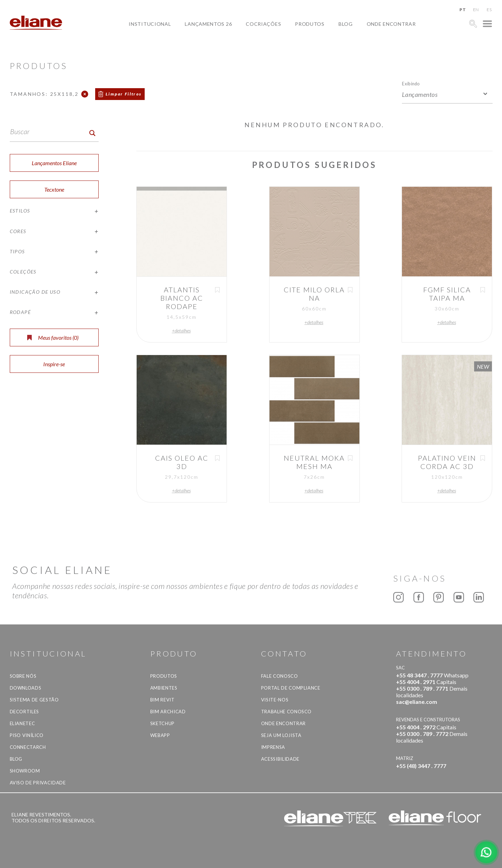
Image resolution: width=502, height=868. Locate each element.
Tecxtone (54, 189)
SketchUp (162, 723)
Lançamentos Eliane (54, 163)
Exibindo (411, 83)
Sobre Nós (23, 676)
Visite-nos (275, 700)
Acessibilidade (280, 759)
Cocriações (263, 24)
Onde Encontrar (391, 24)
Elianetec (22, 723)
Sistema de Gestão (34, 700)
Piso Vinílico (27, 735)
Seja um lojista (281, 735)
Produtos (310, 24)
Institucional (150, 24)
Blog (346, 24)
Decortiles (25, 712)
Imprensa (273, 747)
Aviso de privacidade (38, 783)
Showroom (25, 771)
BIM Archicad (168, 712)
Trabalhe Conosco (286, 712)
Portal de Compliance (291, 688)
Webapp (160, 735)
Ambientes (164, 688)
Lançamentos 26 (208, 24)
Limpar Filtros (124, 94)
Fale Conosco (280, 676)
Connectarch (28, 747)
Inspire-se (54, 364)
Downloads (26, 688)
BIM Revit (162, 700)
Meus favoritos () (53, 337)
